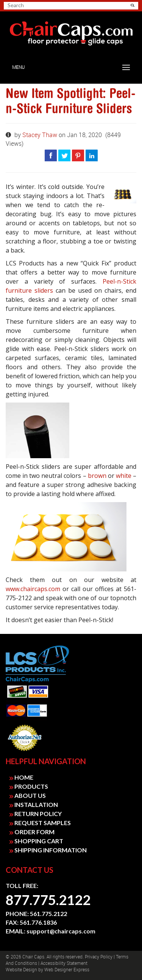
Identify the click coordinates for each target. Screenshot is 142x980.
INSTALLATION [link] (34, 804)
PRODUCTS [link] (29, 786)
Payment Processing (25, 753)
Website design (21, 970)
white (124, 476)
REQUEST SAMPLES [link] (40, 823)
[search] (37, 5)
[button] (133, 5)
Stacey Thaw (41, 135)
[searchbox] (34, 5)
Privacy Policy (99, 957)
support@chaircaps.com (61, 931)
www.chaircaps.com (33, 589)
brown (97, 476)
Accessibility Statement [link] (64, 963)
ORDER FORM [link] (32, 832)
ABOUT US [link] (28, 795)
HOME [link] (21, 777)
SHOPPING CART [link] (36, 841)
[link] (71, 34)
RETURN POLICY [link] (36, 814)
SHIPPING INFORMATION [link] (48, 850)
